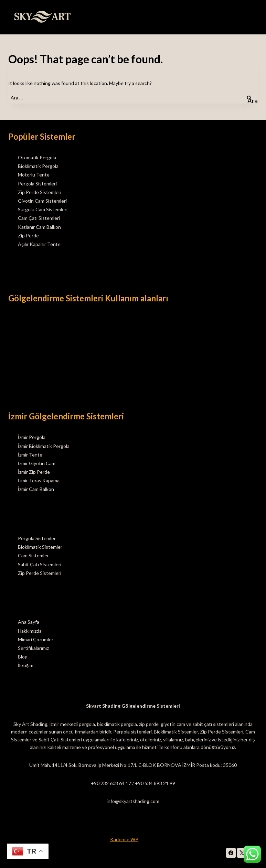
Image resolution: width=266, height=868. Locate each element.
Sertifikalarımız (33, 648)
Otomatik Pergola (37, 157)
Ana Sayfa (29, 622)
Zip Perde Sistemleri (40, 192)
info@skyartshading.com (133, 801)
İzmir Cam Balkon (36, 489)
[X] (242, 853)
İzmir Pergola (32, 437)
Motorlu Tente (34, 175)
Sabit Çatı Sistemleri (40, 564)
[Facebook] (231, 853)
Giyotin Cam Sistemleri (42, 201)
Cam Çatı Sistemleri (39, 218)
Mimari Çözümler (36, 639)
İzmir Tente (30, 455)
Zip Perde (28, 235)
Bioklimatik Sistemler (40, 547)
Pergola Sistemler (37, 538)
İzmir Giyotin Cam (37, 463)
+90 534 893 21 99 (155, 783)
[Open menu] (251, 17)
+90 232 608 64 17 (111, 783)
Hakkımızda (30, 631)
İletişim (26, 665)
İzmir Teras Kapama (39, 480)
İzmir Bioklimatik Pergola (44, 446)
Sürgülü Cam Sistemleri (43, 209)
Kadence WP (124, 839)
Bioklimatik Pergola (38, 166)
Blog (23, 657)
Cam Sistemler (33, 555)
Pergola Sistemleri (37, 184)
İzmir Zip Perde (34, 472)
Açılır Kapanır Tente (39, 244)
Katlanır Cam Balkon (39, 227)
